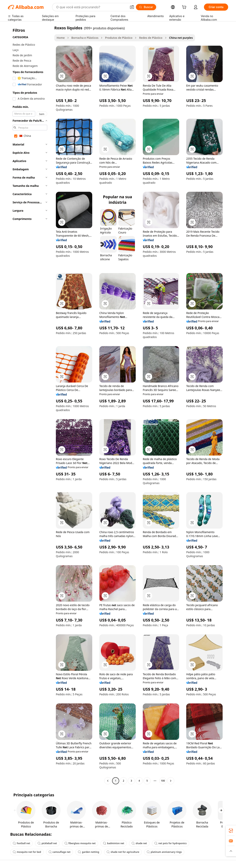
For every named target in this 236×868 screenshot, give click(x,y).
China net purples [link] (181, 38)
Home (61, 38)
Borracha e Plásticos (85, 38)
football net (21, 843)
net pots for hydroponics (171, 843)
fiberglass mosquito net (80, 843)
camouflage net (60, 852)
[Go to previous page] (108, 781)
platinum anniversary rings (164, 852)
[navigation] (30, 405)
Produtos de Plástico (119, 38)
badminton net (114, 843)
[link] (231, 831)
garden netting (88, 852)
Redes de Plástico (151, 38)
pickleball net (47, 843)
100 (163, 781)
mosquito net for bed (27, 852)
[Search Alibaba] (91, 7)
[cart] (185, 8)
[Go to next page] (171, 781)
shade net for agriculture (123, 852)
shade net (139, 843)
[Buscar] (146, 7)
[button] (132, 7)
